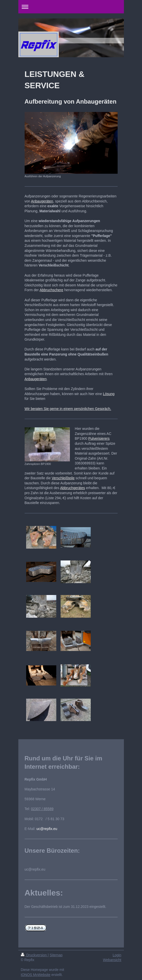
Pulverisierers (99, 438)
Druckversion (34, 955)
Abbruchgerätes (73, 488)
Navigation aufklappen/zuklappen (71, 7)
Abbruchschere (51, 290)
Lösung (109, 394)
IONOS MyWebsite (36, 975)
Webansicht (112, 960)
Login (117, 955)
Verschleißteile (63, 478)
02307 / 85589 (42, 809)
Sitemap (56, 955)
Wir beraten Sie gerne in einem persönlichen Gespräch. (68, 409)
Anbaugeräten (42, 201)
